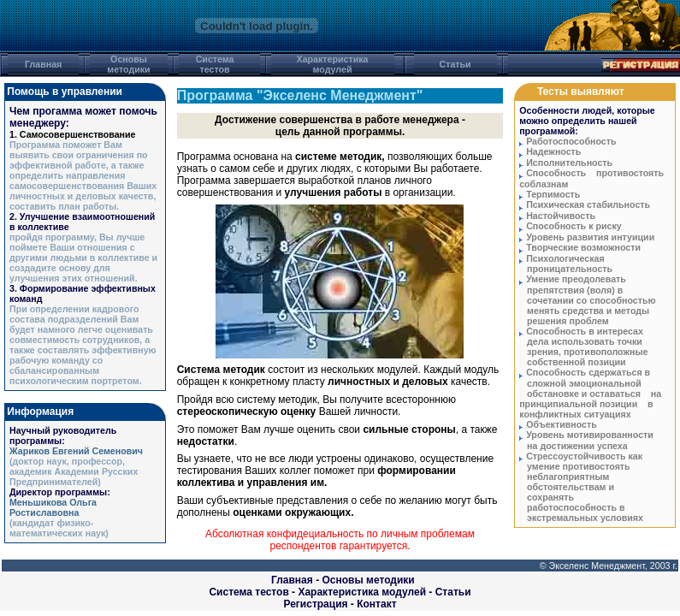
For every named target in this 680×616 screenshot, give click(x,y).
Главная (292, 580)
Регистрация (315, 604)
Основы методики (368, 580)
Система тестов (248, 592)
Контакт (376, 604)
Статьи (453, 592)
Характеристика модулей (362, 592)
